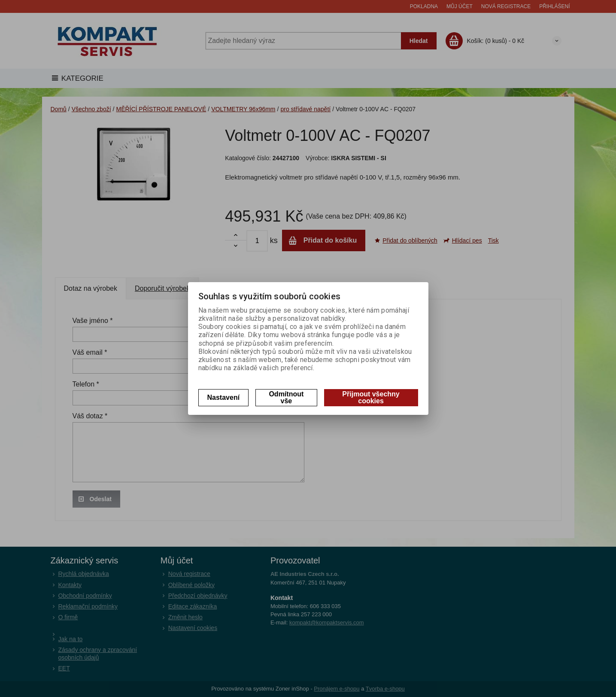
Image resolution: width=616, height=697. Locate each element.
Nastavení (224, 397)
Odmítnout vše (286, 397)
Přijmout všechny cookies (371, 397)
